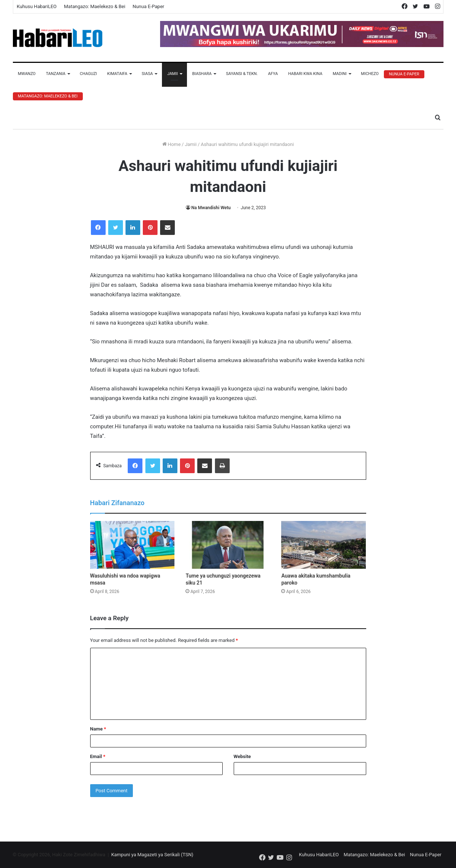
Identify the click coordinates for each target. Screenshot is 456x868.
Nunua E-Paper (148, 6)
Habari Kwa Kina (305, 74)
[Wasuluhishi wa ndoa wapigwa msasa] (132, 545)
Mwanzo (27, 74)
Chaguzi (88, 74)
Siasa (147, 74)
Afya (273, 74)
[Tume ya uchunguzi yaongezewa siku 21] (228, 545)
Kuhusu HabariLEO (37, 6)
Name (98, 729)
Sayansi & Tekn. (242, 74)
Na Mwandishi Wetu (211, 208)
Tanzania (56, 74)
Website (242, 756)
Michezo (370, 74)
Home (172, 144)
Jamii (172, 74)
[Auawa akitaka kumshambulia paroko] (324, 545)
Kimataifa (117, 74)
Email (98, 756)
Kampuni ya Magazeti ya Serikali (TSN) (152, 855)
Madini (340, 74)
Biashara (202, 74)
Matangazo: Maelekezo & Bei (95, 6)
